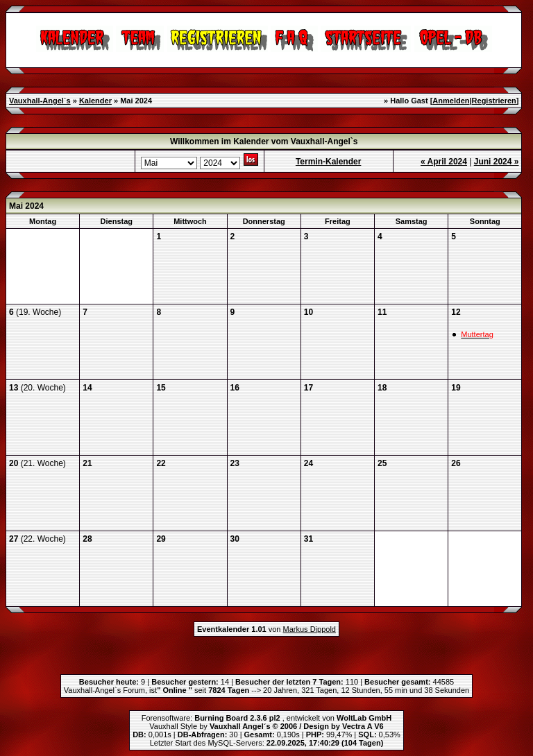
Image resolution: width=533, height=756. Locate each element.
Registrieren (494, 101)
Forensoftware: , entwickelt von (266, 718)
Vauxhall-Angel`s (40, 101)
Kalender (95, 101)
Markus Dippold (310, 629)
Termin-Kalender (328, 162)
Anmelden (451, 101)
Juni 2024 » (497, 162)
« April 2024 (444, 162)
